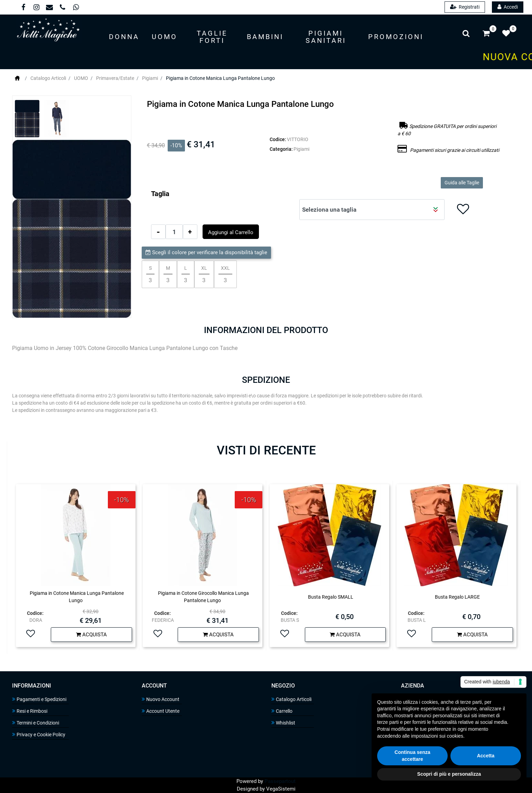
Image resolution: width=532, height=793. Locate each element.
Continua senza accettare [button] (412, 756)
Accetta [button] (486, 756)
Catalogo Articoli (48, 78)
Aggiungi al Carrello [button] (231, 232)
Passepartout (280, 781)
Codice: (278, 139)
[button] (124, 37)
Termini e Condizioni (36, 723)
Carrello (282, 711)
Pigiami (150, 78)
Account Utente (161, 711)
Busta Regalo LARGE (457, 597)
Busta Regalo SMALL (331, 597)
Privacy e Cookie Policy (39, 734)
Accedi (508, 7)
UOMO (81, 78)
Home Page (17, 78)
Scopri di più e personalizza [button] (449, 774)
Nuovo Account (161, 699)
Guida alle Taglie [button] (462, 183)
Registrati (465, 7)
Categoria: (281, 149)
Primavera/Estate (115, 78)
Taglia (160, 194)
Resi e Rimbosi (30, 711)
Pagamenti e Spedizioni (39, 699)
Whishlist (283, 723)
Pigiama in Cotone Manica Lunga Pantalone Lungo (220, 78)
